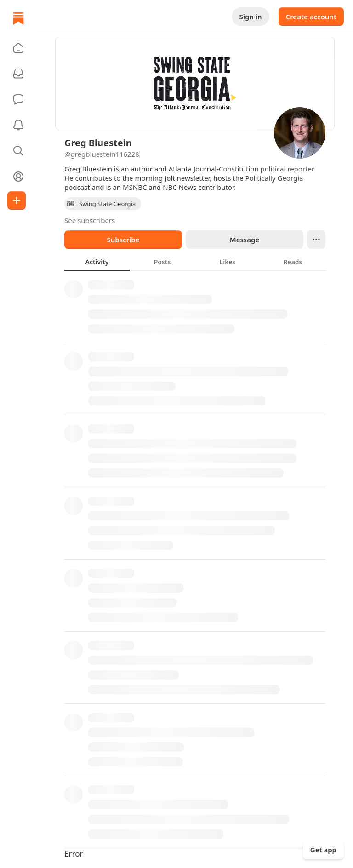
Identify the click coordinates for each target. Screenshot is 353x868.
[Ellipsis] (316, 240)
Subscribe (123, 240)
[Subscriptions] (18, 74)
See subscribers (90, 220)
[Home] (18, 18)
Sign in (250, 17)
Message (245, 240)
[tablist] (195, 262)
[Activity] (18, 125)
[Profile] (18, 177)
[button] (18, 48)
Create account (311, 17)
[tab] (97, 262)
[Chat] (18, 99)
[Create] (17, 200)
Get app (323, 850)
